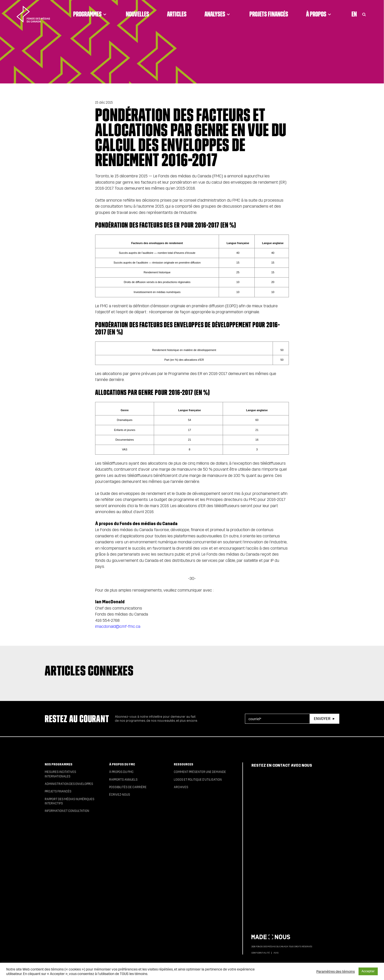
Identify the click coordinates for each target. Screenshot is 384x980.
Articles (177, 14)
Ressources (184, 764)
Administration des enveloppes (69, 784)
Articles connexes (89, 670)
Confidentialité (261, 953)
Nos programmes (59, 764)
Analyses (218, 14)
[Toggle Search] (364, 14)
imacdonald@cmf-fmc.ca (118, 626)
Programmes (91, 14)
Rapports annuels (123, 780)
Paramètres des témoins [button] (336, 972)
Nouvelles (137, 14)
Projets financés (269, 14)
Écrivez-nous (120, 795)
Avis (276, 953)
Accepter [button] (368, 971)
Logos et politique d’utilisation (198, 780)
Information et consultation (67, 811)
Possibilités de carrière (128, 787)
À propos (319, 14)
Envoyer (322, 719)
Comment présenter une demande (200, 772)
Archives (181, 787)
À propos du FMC (122, 764)
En (354, 14)
